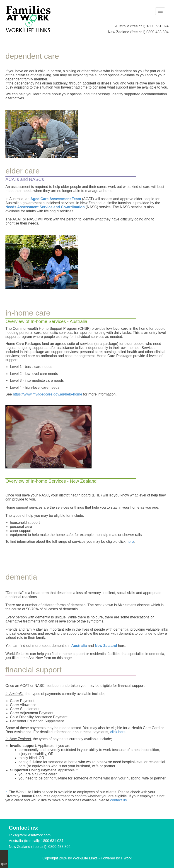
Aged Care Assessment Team (56, 199)
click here (118, 732)
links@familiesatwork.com (30, 835)
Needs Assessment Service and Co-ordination (45, 207)
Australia (79, 646)
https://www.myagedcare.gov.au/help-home (48, 394)
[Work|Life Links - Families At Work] (28, 19)
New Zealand (106, 646)
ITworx (126, 858)
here (130, 542)
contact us (118, 800)
